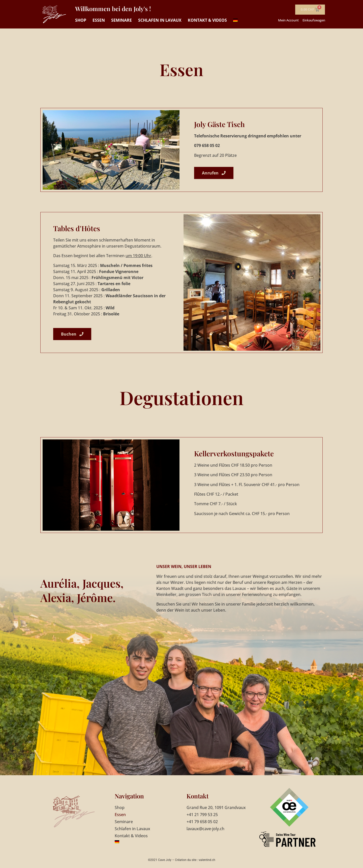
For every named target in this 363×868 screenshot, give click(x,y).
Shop (81, 20)
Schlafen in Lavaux (160, 20)
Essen (99, 20)
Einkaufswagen (314, 20)
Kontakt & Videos (207, 20)
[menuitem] (235, 20)
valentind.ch (207, 860)
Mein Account (288, 20)
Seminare (122, 20)
